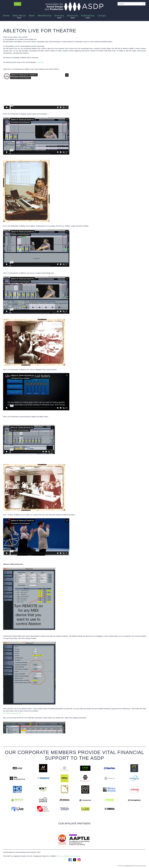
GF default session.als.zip (12, 713)
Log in (18, 4)
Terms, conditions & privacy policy (69, 856)
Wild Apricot (129, 866)
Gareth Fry (40, 62)
